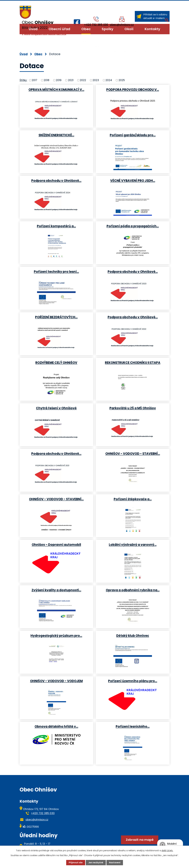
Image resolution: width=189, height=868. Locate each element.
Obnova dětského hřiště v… (56, 726)
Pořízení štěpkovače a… (133, 499)
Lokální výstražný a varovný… (133, 545)
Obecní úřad (59, 29)
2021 (71, 80)
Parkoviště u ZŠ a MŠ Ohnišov (133, 408)
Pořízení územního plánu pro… (133, 681)
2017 (34, 80)
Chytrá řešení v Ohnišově (56, 408)
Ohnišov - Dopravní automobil (56, 545)
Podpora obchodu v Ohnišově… (56, 181)
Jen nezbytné (96, 863)
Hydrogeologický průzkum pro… (56, 636)
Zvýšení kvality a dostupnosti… (56, 590)
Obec (86, 29)
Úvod (33, 29)
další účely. (167, 850)
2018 (47, 80)
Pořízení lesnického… (133, 726)
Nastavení (115, 863)
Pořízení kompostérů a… (56, 226)
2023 (96, 80)
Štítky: (23, 80)
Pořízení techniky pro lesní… (56, 272)
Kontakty (152, 29)
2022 (83, 80)
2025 (122, 80)
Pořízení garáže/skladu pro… (133, 135)
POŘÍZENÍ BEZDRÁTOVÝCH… (56, 317)
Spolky (107, 29)
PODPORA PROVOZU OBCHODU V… (133, 90)
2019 (59, 80)
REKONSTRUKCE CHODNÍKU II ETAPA (133, 363)
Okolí (129, 29)
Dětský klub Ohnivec (133, 636)
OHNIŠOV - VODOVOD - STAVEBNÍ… (133, 454)
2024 (109, 80)
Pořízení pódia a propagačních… (133, 226)
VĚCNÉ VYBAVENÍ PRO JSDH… (133, 181)
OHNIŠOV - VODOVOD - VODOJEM (56, 681)
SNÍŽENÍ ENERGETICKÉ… (56, 135)
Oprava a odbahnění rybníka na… (133, 590)
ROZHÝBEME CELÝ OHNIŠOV (56, 363)
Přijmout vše (76, 863)
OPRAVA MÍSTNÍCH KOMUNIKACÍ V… (56, 90)
